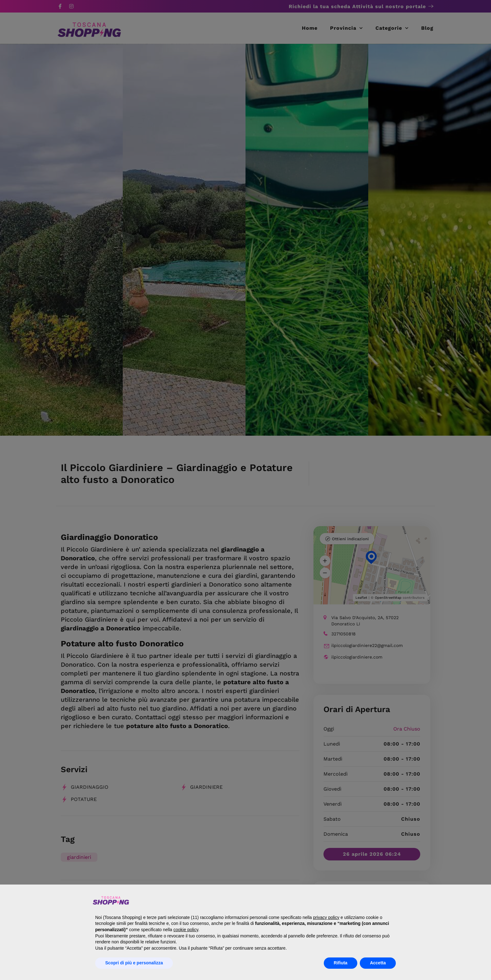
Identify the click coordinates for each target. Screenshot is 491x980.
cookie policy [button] (186, 930)
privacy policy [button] (326, 917)
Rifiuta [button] (341, 963)
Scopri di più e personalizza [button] (134, 963)
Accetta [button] (378, 963)
